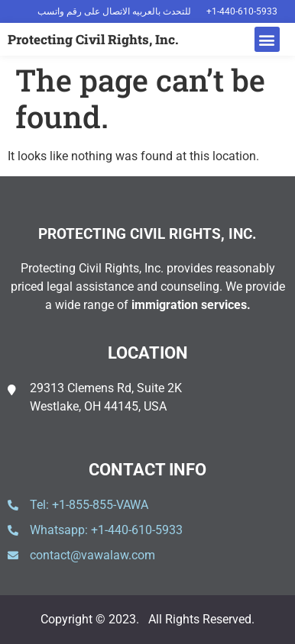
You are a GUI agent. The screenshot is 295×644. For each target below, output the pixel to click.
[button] (267, 39)
